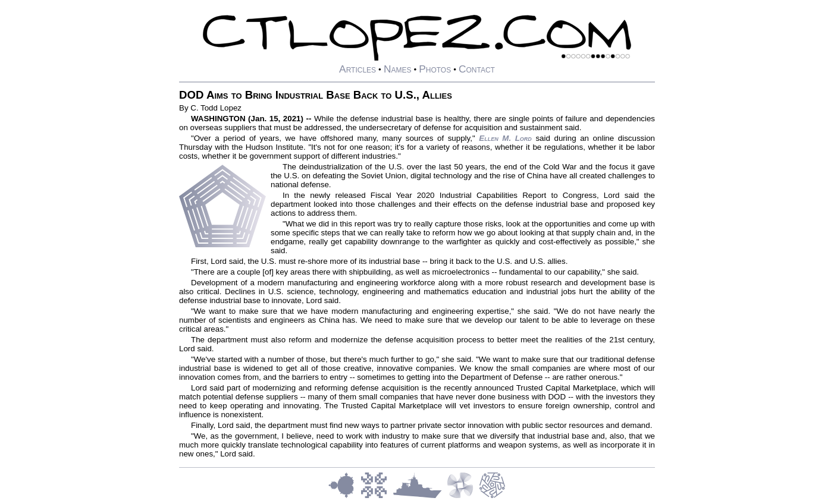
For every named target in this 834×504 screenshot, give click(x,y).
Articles (358, 69)
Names (398, 69)
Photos (435, 69)
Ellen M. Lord (505, 138)
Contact (477, 69)
